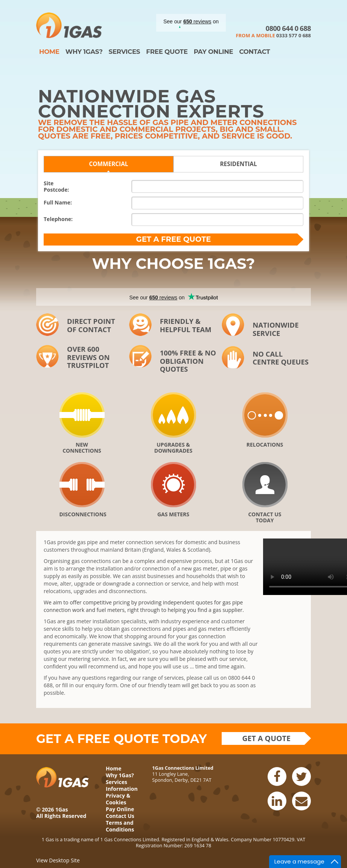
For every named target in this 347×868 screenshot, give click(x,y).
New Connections (82, 447)
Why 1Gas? (84, 52)
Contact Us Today (265, 517)
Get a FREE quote (174, 239)
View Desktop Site (58, 860)
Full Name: (58, 202)
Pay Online (214, 52)
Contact (254, 52)
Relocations (265, 445)
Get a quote (266, 738)
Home (49, 52)
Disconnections (82, 514)
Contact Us (120, 816)
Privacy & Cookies (118, 799)
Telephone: (58, 219)
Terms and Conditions (120, 826)
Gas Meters (173, 514)
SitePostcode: (56, 186)
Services (124, 52)
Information (122, 789)
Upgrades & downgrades (173, 447)
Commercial (108, 164)
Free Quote (167, 52)
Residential (238, 164)
